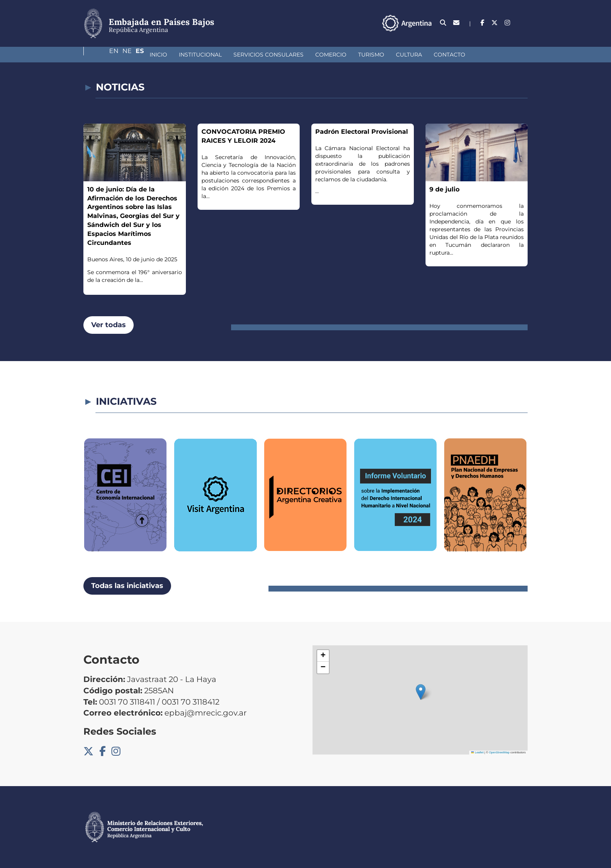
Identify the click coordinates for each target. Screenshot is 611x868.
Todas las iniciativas (127, 586)
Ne (508, 23)
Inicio (104, 55)
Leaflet (477, 752)
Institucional (146, 55)
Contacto (395, 55)
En (491, 23)
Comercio (276, 55)
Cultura (354, 55)
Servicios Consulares (214, 55)
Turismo (317, 55)
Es (524, 23)
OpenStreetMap (499, 752)
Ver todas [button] (109, 325)
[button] (421, 692)
